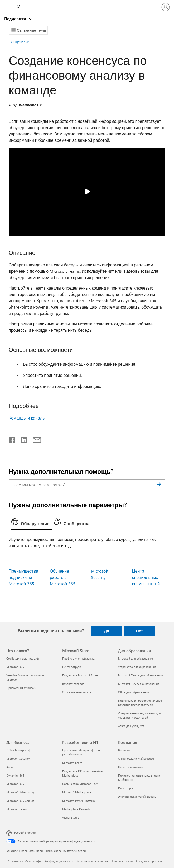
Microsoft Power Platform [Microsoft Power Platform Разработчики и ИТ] (78, 801)
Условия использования (93, 861)
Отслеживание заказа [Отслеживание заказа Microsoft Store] (77, 692)
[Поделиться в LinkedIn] (22, 439)
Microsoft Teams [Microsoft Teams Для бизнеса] (17, 809)
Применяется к (27, 105)
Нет (139, 631)
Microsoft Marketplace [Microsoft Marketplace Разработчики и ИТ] (77, 792)
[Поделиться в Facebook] (12, 439)
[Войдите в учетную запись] (166, 7)
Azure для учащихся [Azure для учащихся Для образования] (131, 726)
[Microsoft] (87, 4)
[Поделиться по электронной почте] (35, 439)
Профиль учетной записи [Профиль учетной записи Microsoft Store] (79, 658)
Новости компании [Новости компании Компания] (130, 767)
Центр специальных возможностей (146, 577)
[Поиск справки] (18, 7)
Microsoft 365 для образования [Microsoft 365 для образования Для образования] (139, 684)
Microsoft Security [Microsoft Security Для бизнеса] (18, 759)
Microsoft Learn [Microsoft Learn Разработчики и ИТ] (72, 763)
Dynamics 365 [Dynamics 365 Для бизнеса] (15, 775)
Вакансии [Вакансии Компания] (124, 750)
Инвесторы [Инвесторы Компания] (125, 788)
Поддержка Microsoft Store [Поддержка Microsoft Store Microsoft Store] (80, 675)
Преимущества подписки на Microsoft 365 (23, 577)
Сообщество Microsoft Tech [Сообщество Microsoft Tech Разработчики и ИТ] (80, 784)
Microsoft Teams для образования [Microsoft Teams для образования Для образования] (141, 675)
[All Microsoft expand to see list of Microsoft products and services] (7, 7)
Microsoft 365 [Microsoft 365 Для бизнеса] (15, 784)
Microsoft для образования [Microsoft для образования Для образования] (136, 658)
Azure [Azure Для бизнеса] (10, 767)
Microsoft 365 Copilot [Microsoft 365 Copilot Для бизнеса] (20, 801)
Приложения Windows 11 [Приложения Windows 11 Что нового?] (23, 688)
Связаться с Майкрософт (25, 861)
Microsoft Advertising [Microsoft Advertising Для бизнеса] (20, 792)
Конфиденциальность (59, 861)
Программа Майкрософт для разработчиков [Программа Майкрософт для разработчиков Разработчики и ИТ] (81, 752)
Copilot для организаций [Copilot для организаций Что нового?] (23, 658)
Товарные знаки (122, 861)
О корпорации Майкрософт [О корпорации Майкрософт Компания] (136, 759)
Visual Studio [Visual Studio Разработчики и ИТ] (71, 818)
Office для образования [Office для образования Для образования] (134, 692)
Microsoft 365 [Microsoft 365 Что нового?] (15, 667)
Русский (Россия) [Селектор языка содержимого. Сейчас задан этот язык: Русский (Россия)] (25, 833)
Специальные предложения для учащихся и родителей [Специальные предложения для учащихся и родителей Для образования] (139, 715)
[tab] (32, 523)
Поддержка (16, 19)
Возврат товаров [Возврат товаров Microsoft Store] (73, 684)
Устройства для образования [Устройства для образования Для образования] (137, 667)
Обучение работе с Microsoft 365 (63, 577)
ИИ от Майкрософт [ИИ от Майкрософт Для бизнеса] (19, 750)
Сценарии (20, 42)
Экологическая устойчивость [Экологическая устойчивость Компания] (137, 796)
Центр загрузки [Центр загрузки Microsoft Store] (72, 667)
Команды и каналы (27, 418)
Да (107, 631)
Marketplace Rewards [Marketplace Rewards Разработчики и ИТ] (76, 809)
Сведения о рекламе (150, 861)
